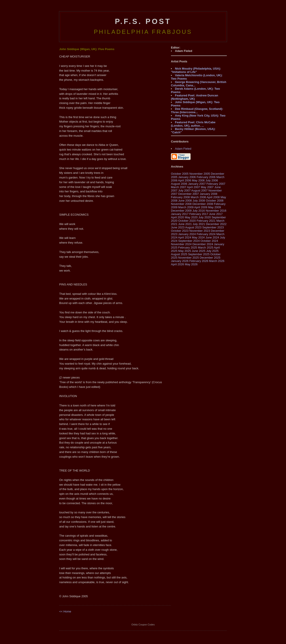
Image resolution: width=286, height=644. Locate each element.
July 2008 (199, 201)
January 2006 (187, 177)
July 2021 (199, 224)
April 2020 (178, 217)
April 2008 (213, 197)
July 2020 (205, 217)
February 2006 (206, 177)
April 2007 (194, 187)
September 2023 (213, 227)
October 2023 (180, 231)
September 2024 (189, 241)
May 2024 (198, 237)
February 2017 (199, 214)
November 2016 (216, 211)
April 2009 (201, 207)
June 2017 (216, 214)
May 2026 (191, 264)
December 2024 (203, 244)
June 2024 (212, 237)
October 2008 (215, 201)
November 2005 (200, 174)
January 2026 (180, 261)
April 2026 (178, 264)
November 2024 (181, 244)
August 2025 (179, 254)
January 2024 (187, 234)
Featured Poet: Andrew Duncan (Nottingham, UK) (195, 97)
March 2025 (206, 248)
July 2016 (199, 211)
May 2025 (185, 251)
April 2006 (185, 180)
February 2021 (206, 221)
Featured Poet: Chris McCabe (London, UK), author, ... (193, 124)
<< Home (65, 611)
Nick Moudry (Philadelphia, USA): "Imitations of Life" (196, 70)
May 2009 (214, 207)
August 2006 (179, 184)
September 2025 (199, 254)
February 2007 (216, 184)
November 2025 (189, 258)
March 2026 (217, 261)
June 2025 (199, 251)
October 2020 (187, 221)
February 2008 (180, 197)
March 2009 (186, 207)
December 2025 (210, 258)
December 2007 (189, 194)
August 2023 (193, 227)
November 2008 (181, 204)
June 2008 (185, 201)
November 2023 (200, 231)
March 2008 (198, 197)
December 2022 (216, 224)
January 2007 (197, 184)
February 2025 (188, 248)
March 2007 (179, 187)
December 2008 (203, 204)
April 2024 (185, 237)
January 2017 (180, 214)
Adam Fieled (183, 149)
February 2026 (199, 261)
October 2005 (180, 174)
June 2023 (178, 227)
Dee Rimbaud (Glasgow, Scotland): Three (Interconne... (197, 111)
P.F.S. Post (143, 21)
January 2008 (209, 194)
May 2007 (207, 187)
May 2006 (198, 180)
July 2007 (185, 190)
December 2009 (181, 211)
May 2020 (191, 217)
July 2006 (212, 180)
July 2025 (212, 251)
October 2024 (209, 241)
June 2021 (185, 224)
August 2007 (199, 190)
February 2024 (206, 234)
